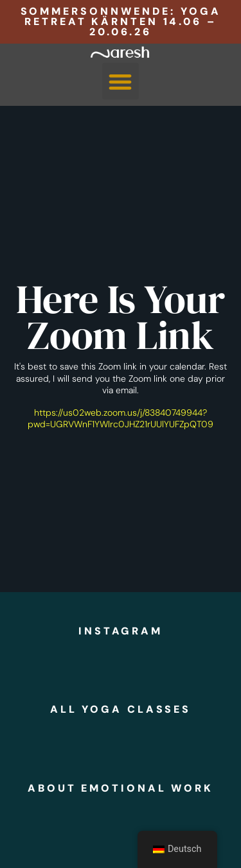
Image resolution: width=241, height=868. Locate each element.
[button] (121, 81)
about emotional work (121, 788)
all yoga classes (121, 709)
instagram (121, 631)
